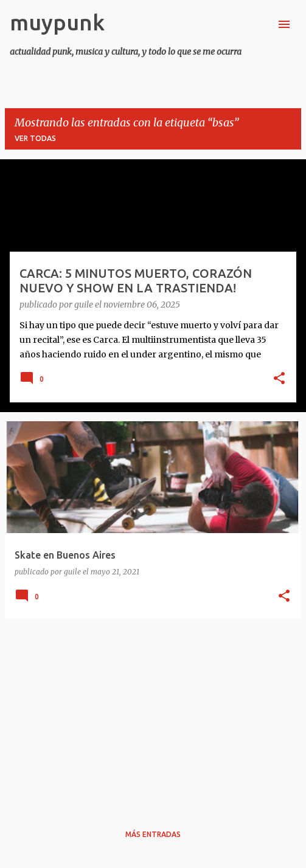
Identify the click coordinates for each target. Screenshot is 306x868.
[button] (279, 379)
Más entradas (153, 834)
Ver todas (35, 138)
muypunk (57, 22)
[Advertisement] (153, 714)
